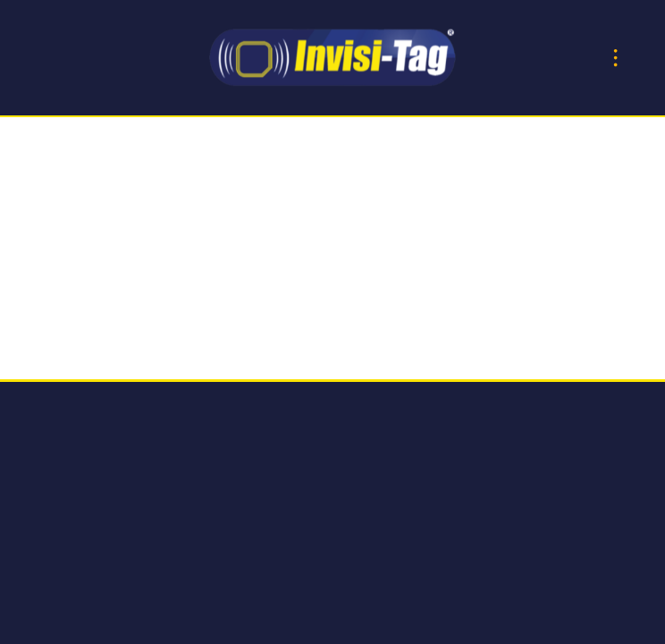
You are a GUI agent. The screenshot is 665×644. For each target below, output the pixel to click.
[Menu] (615, 58)
